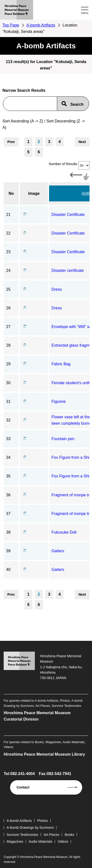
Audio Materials (41, 842)
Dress (57, 289)
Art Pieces (52, 835)
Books (70, 835)
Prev (11, 142)
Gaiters (58, 551)
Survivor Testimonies (22, 835)
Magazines (15, 842)
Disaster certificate (68, 270)
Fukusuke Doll (64, 532)
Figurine (59, 401)
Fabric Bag (61, 364)
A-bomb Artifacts (41, 25)
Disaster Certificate (68, 215)
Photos (43, 821)
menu (85, 13)
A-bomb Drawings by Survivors (30, 828)
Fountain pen (63, 439)
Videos (63, 842)
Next (82, 142)
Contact (23, 787)
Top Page (11, 25)
